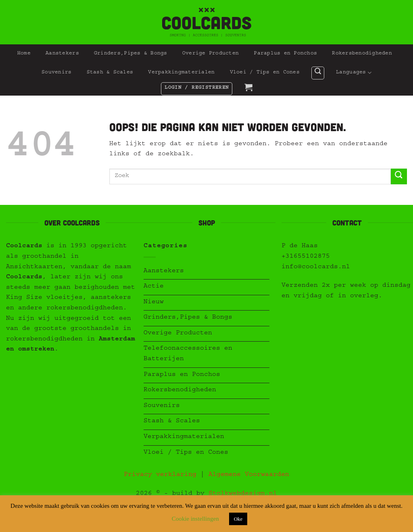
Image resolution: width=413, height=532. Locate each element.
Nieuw (154, 303)
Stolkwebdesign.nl (243, 494)
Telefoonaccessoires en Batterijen (188, 354)
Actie (154, 287)
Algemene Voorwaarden (249, 475)
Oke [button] (238, 519)
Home (24, 54)
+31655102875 (306, 257)
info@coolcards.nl (316, 267)
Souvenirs (56, 73)
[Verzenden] (399, 176)
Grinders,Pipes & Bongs (131, 54)
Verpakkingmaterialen (181, 73)
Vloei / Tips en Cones (265, 73)
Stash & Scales (110, 73)
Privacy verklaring (160, 475)
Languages (354, 73)
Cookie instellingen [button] (195, 519)
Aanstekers (62, 54)
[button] (318, 73)
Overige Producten (211, 54)
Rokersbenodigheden (362, 54)
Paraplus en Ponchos (285, 54)
